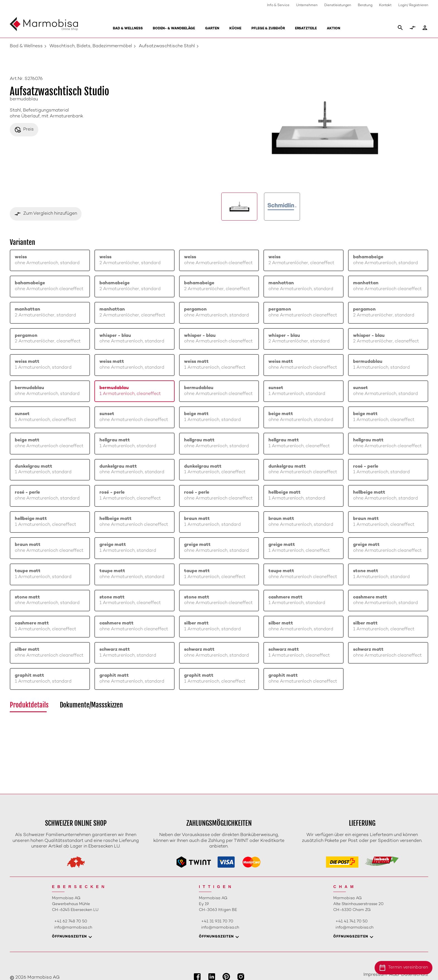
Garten (212, 29)
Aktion (334, 29)
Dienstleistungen (338, 5)
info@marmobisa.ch (73, 928)
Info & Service (278, 5)
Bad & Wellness (128, 29)
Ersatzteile (306, 29)
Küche (235, 29)
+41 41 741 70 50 (352, 921)
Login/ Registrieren (413, 5)
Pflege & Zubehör (268, 29)
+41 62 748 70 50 (71, 921)
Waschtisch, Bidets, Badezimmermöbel (91, 46)
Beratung (365, 5)
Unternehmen (307, 5)
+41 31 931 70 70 (217, 921)
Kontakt (385, 5)
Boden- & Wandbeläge (174, 29)
